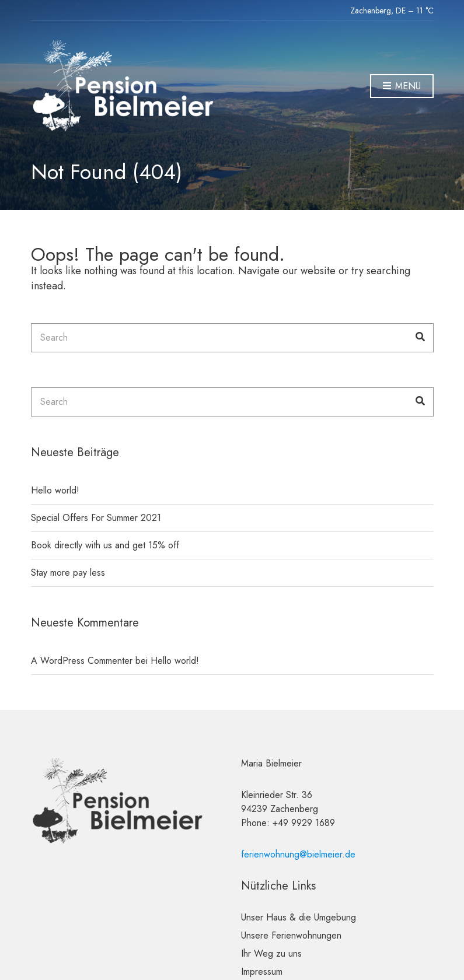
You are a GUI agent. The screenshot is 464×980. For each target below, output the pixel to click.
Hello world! (55, 490)
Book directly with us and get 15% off (105, 545)
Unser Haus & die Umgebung (299, 917)
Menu (402, 87)
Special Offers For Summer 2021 (96, 518)
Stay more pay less (68, 573)
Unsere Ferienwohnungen (291, 935)
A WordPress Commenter (82, 661)
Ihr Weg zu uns (271, 953)
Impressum (262, 972)
